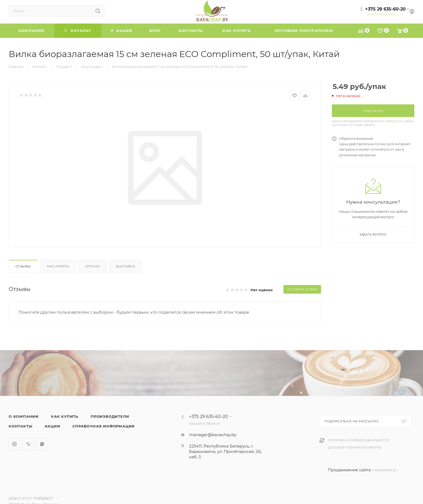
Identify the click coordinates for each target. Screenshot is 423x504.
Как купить (58, 266)
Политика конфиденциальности (359, 440)
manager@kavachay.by (213, 435)
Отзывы (23, 266)
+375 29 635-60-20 (385, 9)
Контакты (20, 426)
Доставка (125, 266)
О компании (24, 416)
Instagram (14, 444)
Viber (28, 444)
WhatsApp (42, 444)
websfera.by (386, 470)
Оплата (92, 266)
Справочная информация (104, 426)
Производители (110, 416)
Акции (52, 426)
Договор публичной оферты (355, 448)
